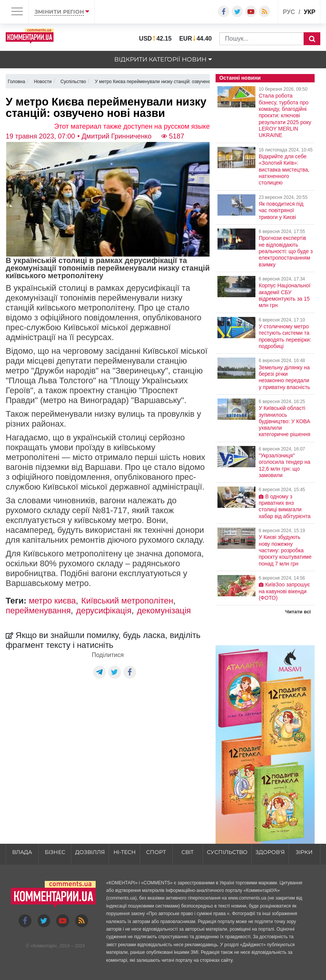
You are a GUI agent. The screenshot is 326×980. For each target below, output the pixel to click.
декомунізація (164, 611)
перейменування (38, 611)
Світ (187, 852)
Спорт (156, 852)
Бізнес (55, 852)
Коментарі (44, 946)
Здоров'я (270, 852)
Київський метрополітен (127, 601)
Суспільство (227, 852)
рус (289, 12)
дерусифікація (104, 611)
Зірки (304, 852)
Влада (22, 852)
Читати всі (298, 612)
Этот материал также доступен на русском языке (132, 126)
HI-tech (124, 852)
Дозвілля (90, 852)
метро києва (52, 601)
